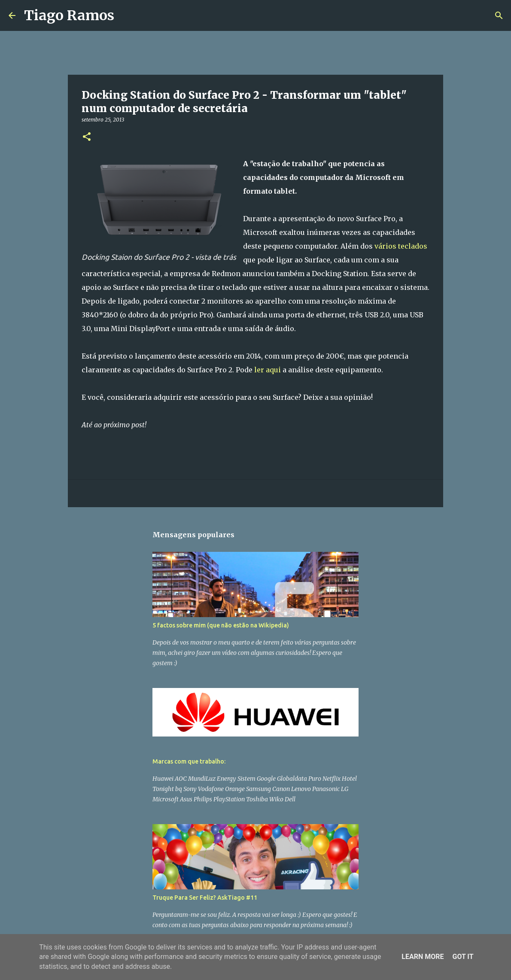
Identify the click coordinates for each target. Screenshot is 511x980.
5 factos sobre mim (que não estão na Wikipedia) (221, 625)
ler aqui (268, 370)
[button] (87, 137)
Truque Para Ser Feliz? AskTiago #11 (205, 898)
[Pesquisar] (126, 15)
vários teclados (401, 246)
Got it (463, 957)
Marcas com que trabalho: (189, 761)
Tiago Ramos (69, 15)
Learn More (423, 957)
